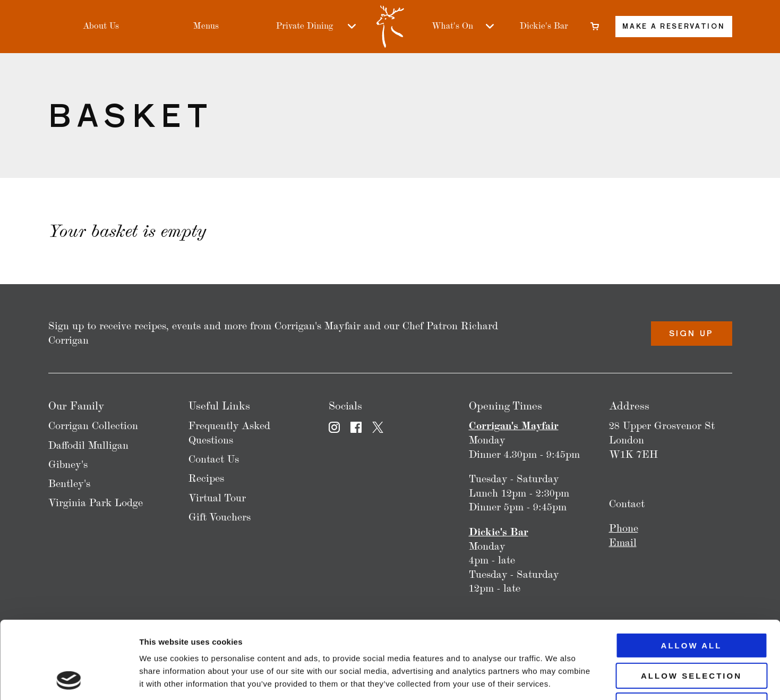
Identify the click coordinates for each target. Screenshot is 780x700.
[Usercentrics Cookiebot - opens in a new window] (69, 679)
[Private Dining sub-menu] (352, 26)
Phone (624, 528)
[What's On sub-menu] (490, 26)
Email (623, 543)
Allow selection (691, 603)
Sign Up (691, 333)
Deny (691, 633)
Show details (557, 679)
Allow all (692, 573)
